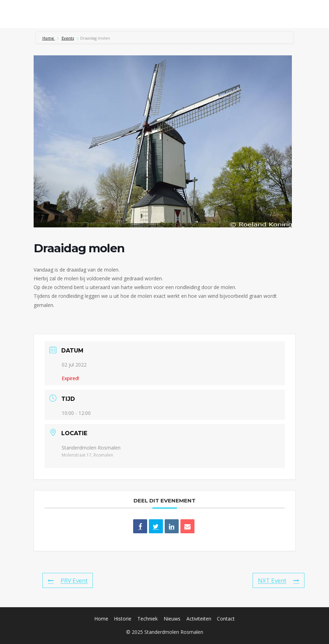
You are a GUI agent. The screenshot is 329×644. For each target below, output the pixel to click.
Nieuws (172, 619)
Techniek (148, 619)
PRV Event (68, 580)
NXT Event (279, 580)
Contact (226, 619)
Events (68, 38)
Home (49, 38)
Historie (123, 619)
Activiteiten (199, 619)
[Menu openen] (314, 14)
